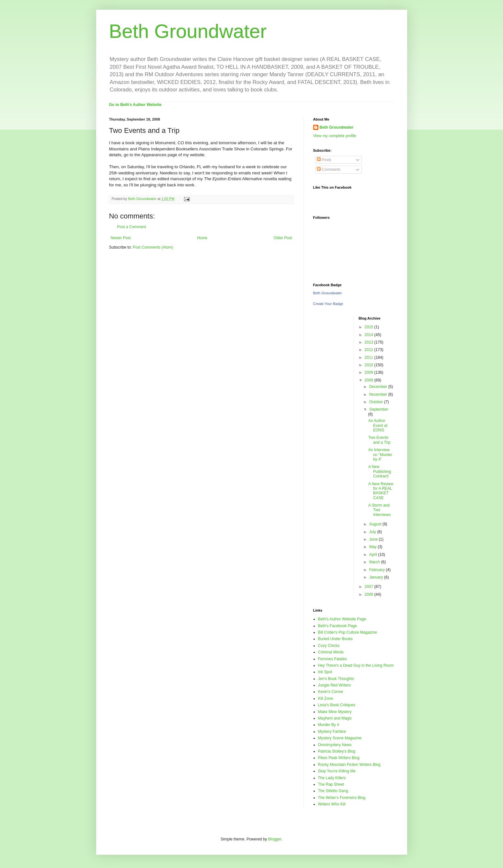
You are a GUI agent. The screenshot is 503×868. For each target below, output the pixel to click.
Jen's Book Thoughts (336, 679)
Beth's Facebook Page (337, 626)
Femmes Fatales (332, 659)
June (374, 539)
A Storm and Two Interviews (379, 510)
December (379, 387)
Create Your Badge (328, 304)
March (375, 562)
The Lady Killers (332, 778)
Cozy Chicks (329, 646)
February (377, 570)
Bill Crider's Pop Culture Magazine (348, 632)
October (377, 402)
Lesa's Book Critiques (337, 705)
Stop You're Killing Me (337, 771)
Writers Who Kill (332, 804)
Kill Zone (326, 698)
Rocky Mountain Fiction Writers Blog (349, 765)
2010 (370, 365)
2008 (370, 380)
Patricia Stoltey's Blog (337, 751)
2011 (370, 358)
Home (202, 238)
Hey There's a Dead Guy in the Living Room (356, 665)
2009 (370, 372)
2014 (370, 335)
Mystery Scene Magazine (340, 738)
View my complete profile (335, 136)
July (373, 532)
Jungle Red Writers (335, 685)
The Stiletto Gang (333, 791)
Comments (329, 170)
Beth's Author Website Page (342, 619)
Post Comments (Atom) (153, 247)
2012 (370, 350)
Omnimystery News (335, 745)
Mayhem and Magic (335, 718)
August (376, 524)
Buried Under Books (335, 639)
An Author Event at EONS (378, 425)
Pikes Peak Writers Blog (339, 758)
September (379, 409)
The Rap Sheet (331, 784)
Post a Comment (132, 227)
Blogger (275, 839)
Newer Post (121, 238)
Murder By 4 (329, 725)
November (379, 394)
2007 (370, 587)
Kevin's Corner (331, 692)
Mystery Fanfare (332, 732)
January (377, 577)
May (373, 547)
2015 (370, 327)
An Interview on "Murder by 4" (380, 455)
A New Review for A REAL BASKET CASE (381, 491)
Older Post (283, 238)
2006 (370, 594)
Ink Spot (325, 672)
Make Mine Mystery (335, 712)
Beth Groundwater (188, 31)
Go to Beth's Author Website (135, 105)
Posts (324, 160)
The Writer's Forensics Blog (342, 798)
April (374, 555)
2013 (370, 342)
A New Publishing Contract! (380, 471)
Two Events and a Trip (379, 440)
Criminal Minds (331, 652)
